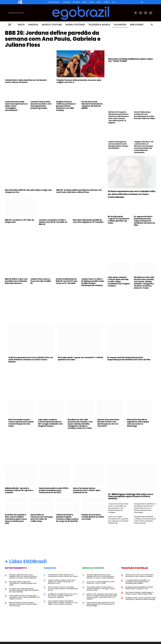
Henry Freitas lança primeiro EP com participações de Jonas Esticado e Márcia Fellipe (144, 115)
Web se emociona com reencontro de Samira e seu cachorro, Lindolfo (140, 575)
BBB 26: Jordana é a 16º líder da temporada (20, 221)
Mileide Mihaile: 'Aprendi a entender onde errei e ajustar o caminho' (19, 490)
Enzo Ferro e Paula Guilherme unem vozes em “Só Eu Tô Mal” (130, 60)
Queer (99, 2)
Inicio (21, 25)
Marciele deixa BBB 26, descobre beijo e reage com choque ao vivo (28, 191)
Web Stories (137, 25)
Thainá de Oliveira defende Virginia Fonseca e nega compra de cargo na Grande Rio (67, 518)
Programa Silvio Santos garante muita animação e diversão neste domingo (141, 598)
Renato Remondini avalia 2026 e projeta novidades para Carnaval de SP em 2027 (54, 490)
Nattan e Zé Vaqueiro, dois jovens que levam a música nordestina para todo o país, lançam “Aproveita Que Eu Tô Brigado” (119, 117)
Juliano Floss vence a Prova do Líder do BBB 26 (41, 281)
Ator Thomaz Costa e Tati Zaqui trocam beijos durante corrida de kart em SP (63, 589)
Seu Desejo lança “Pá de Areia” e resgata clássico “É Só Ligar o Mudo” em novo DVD (101, 589)
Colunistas (120, 25)
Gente (85, 2)
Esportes (76, 2)
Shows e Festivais (75, 25)
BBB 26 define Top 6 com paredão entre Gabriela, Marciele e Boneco (16, 281)
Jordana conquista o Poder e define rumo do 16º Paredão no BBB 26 (53, 222)
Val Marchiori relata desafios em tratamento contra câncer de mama (26, 81)
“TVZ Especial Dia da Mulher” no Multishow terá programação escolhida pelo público (138, 582)
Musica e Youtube (52, 25)
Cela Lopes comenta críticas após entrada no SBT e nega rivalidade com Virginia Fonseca (119, 282)
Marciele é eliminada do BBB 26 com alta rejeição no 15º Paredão (88, 221)
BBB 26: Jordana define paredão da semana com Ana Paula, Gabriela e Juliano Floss (53, 39)
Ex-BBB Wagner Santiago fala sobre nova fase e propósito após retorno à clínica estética (131, 496)
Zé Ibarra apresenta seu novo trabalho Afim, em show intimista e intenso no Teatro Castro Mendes (132, 194)
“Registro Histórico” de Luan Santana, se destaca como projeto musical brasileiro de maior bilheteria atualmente (144, 147)
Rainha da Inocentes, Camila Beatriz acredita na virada (93, 517)
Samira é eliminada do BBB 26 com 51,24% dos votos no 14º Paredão (67, 281)
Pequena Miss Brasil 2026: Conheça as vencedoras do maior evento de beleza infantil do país (145, 520)
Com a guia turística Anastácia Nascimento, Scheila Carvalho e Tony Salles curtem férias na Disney (63, 602)
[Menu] (10, 25)
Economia (66, 2)
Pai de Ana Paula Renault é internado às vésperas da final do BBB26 (92, 105)
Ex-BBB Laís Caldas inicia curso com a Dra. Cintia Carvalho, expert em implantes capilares (63, 596)
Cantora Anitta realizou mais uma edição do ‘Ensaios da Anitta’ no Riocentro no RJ (62, 582)
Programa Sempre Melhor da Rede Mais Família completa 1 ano (139, 588)
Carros (106, 2)
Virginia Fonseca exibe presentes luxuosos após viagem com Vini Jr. (79, 81)
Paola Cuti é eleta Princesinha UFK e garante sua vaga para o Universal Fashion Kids (118, 520)
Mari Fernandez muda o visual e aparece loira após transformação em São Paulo (21, 423)
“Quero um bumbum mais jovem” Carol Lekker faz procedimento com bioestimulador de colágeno (118, 508)
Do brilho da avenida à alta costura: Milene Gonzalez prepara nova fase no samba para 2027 (16, 519)
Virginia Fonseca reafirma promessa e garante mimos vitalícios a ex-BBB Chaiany (66, 106)
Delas (92, 2)
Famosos (33, 25)
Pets (114, 2)
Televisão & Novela (99, 25)
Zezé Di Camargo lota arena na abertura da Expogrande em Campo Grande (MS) (118, 145)
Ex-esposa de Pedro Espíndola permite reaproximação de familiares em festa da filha (144, 221)
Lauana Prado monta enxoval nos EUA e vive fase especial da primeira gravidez (41, 105)
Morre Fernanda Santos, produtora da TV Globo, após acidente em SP (87, 490)
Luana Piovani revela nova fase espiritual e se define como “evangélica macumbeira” (16, 106)
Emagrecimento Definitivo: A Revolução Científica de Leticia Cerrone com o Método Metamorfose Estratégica (145, 508)
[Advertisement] (55, 129)
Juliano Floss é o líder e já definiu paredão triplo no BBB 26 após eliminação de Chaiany (93, 282)
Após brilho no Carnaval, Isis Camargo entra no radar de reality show (42, 518)
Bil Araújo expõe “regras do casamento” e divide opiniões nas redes (119, 220)
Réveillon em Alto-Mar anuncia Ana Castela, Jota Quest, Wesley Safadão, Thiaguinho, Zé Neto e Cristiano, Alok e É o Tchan (144, 283)
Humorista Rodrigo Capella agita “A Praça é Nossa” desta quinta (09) (140, 593)
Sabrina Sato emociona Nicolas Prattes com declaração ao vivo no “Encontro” (108, 423)
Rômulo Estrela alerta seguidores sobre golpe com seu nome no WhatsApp (138, 423)
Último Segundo (54, 2)
